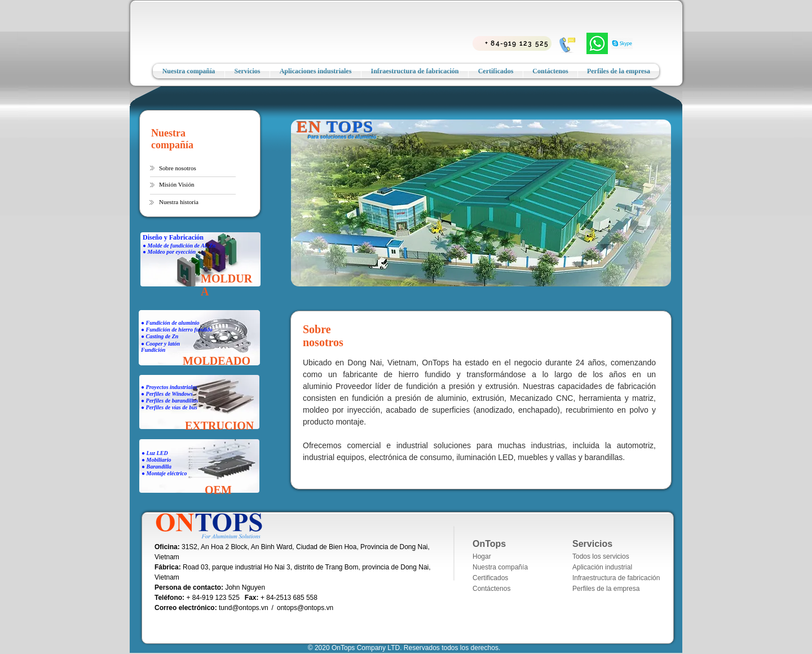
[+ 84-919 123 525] (512, 43)
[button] (179, 168)
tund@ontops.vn (244, 608)
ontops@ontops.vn (305, 608)
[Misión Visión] (193, 185)
